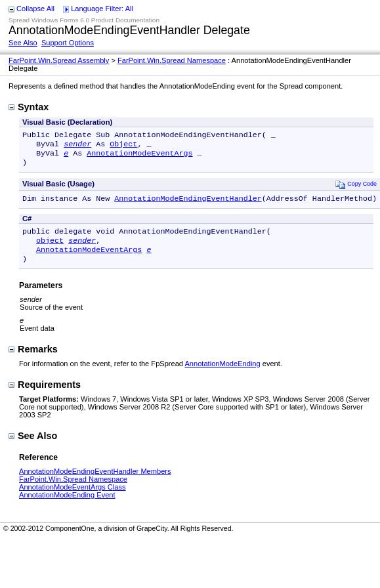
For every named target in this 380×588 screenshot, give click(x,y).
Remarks (33, 361)
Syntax (29, 107)
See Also (23, 43)
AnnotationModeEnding (222, 375)
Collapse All (35, 9)
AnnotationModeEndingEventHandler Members (95, 483)
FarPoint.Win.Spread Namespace (172, 60)
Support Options (68, 43)
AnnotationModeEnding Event (67, 507)
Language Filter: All (102, 9)
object (50, 249)
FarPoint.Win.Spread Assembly (59, 60)
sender (77, 146)
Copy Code (356, 189)
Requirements (45, 396)
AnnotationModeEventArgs (139, 157)
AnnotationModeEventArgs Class (73, 499)
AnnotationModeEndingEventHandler (188, 205)
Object (123, 146)
